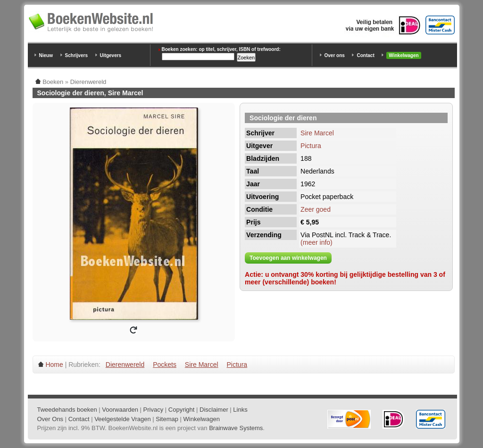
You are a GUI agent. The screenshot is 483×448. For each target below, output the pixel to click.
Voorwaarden (120, 410)
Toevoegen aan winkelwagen (288, 258)
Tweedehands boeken (67, 410)
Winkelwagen (404, 55)
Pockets (165, 365)
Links (240, 410)
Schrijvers (76, 55)
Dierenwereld (125, 365)
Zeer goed (316, 209)
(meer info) (316, 242)
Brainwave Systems (236, 428)
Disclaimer (214, 410)
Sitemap (167, 419)
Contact (365, 55)
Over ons (335, 55)
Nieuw (46, 55)
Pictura (311, 146)
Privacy (154, 410)
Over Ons (50, 419)
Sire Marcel (317, 133)
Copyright (182, 410)
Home (54, 365)
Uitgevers (111, 55)
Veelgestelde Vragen (123, 419)
